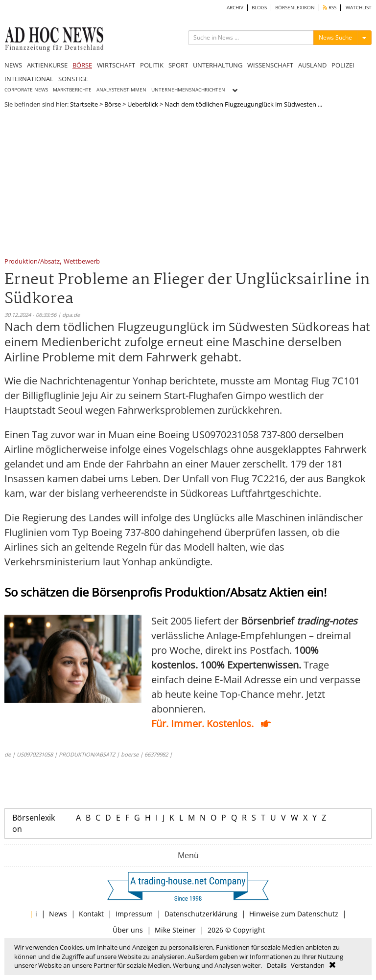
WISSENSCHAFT (270, 65)
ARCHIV (235, 8)
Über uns (128, 930)
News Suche (335, 37)
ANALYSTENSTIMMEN (121, 90)
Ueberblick (143, 104)
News (58, 914)
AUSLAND (312, 65)
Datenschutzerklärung (201, 914)
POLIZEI (343, 65)
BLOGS (259, 8)
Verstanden (308, 965)
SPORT (178, 65)
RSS (330, 8)
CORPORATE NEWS (26, 90)
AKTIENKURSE (47, 65)
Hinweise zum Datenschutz (294, 914)
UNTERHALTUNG (218, 65)
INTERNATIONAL (29, 79)
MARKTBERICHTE (72, 90)
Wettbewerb (82, 262)
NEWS (13, 65)
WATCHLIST (359, 8)
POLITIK (152, 65)
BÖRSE (82, 65)
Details (277, 965)
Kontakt (91, 914)
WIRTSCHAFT (116, 65)
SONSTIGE (73, 79)
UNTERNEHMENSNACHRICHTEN (188, 90)
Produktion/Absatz (32, 262)
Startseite (84, 104)
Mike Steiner (175, 930)
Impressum (134, 914)
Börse (113, 104)
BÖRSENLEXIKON (295, 8)
